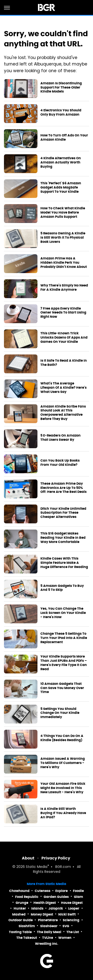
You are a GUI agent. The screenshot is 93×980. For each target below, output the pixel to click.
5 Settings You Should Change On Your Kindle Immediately (60, 713)
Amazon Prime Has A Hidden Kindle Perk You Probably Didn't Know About (64, 263)
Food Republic (27, 897)
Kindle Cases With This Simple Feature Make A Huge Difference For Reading (64, 563)
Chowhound (19, 891)
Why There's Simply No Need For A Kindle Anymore (64, 288)
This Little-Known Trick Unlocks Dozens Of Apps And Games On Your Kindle (64, 338)
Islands (37, 908)
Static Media (37, 867)
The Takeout (27, 938)
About (28, 858)
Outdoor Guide (21, 920)
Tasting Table (20, 932)
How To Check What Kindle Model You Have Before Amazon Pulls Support (63, 213)
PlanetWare (48, 920)
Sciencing (71, 920)
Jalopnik (56, 908)
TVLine (48, 938)
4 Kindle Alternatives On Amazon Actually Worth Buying (61, 162)
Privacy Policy (56, 858)
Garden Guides (56, 897)
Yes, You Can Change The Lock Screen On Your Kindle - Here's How (63, 613)
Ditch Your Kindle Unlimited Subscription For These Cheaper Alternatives (63, 513)
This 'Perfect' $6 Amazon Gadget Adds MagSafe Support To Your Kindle (61, 188)
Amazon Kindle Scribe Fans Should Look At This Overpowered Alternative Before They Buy (63, 413)
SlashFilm (27, 926)
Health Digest (45, 903)
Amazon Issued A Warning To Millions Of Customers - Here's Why (63, 763)
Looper (74, 908)
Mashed (19, 914)
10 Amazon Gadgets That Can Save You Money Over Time (62, 688)
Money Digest (42, 914)
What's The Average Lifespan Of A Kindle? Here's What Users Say (63, 388)
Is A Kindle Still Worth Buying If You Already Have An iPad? (63, 813)
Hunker (20, 908)
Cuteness (43, 891)
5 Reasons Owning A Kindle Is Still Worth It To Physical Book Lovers (63, 238)
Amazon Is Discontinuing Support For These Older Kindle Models (61, 88)
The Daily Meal (49, 932)
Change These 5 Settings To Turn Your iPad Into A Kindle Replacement (64, 638)
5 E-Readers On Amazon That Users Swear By (61, 438)
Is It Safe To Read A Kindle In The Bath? (64, 363)
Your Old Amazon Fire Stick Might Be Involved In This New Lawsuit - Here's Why (63, 788)
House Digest (72, 903)
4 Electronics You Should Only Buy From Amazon (61, 112)
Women (65, 938)
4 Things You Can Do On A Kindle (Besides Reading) (62, 738)
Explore (62, 891)
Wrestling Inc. (47, 944)
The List (73, 932)
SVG (66, 926)
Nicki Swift (67, 914)
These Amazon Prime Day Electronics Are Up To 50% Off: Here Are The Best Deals (63, 488)
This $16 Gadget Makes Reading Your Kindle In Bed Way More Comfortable (63, 538)
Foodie (78, 891)
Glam (78, 897)
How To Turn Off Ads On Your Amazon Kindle (64, 138)
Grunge (22, 903)
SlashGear (49, 926)
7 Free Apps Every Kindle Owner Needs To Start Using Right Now (63, 313)
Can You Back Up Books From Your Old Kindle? (60, 463)
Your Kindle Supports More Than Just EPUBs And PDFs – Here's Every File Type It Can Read (64, 663)
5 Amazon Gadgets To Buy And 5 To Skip (62, 588)
